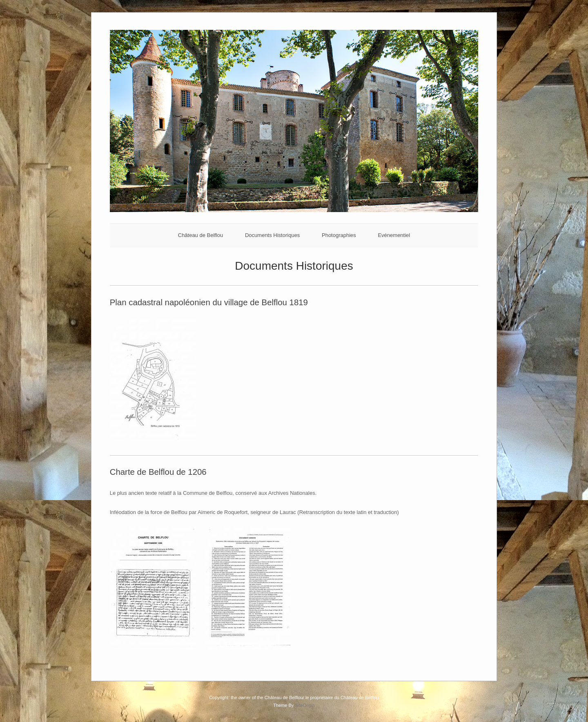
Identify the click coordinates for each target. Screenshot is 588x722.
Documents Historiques (272, 235)
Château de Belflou (201, 235)
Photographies (339, 235)
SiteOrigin (305, 705)
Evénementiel (394, 235)
